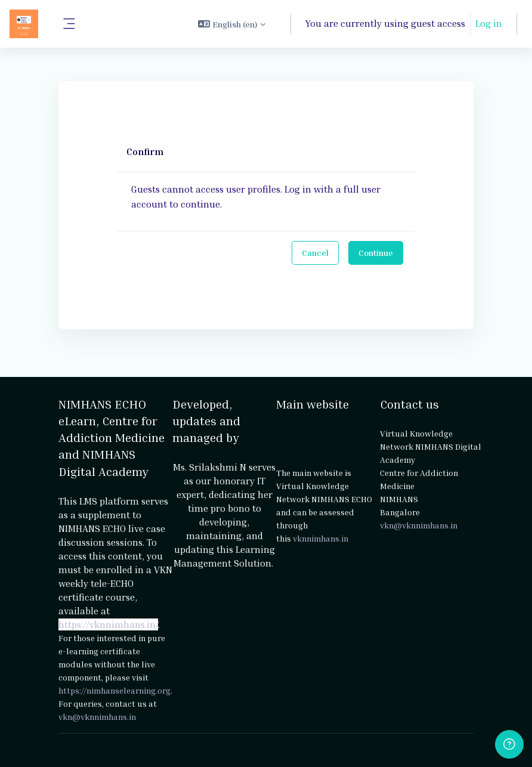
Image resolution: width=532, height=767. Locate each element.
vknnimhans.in (321, 538)
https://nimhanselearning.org (115, 690)
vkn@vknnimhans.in (97, 717)
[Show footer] (509, 744)
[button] (232, 24)
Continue (376, 253)
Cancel (315, 253)
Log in (489, 23)
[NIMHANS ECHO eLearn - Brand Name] (24, 24)
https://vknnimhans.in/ (108, 624)
